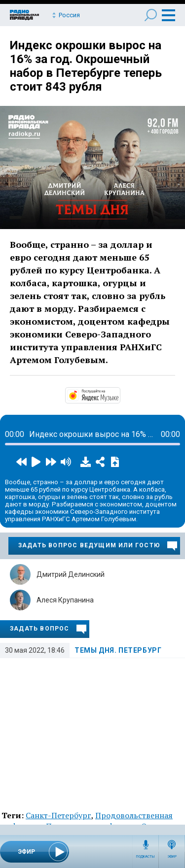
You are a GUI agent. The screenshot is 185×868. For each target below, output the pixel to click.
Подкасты (146, 857)
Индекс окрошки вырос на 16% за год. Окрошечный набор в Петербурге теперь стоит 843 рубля (86, 66)
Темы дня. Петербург (118, 650)
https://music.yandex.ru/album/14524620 (119, 395)
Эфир (172, 857)
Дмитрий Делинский (71, 574)
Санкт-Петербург (58, 815)
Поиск (151, 15)
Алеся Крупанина (65, 600)
